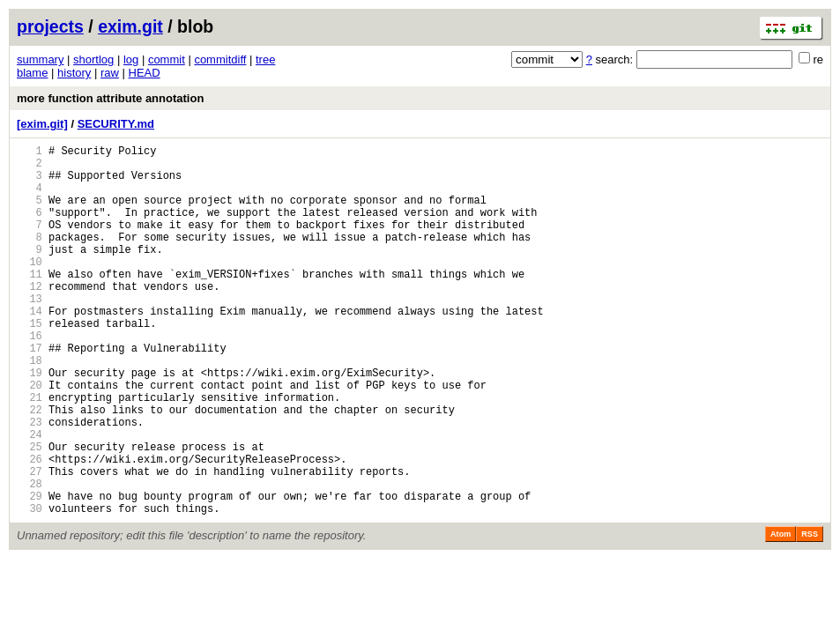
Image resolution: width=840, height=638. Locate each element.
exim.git (130, 26)
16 (30, 378)
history (74, 73)
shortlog (93, 59)
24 (30, 497)
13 (30, 333)
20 (30, 438)
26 (30, 527)
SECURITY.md (116, 124)
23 (30, 482)
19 (30, 423)
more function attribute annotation (110, 98)
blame (32, 73)
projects (50, 26)
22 (30, 467)
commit (167, 59)
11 (30, 303)
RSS (810, 613)
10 (30, 288)
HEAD (145, 73)
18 (30, 408)
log (131, 59)
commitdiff (220, 59)
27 (30, 542)
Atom (781, 613)
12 (30, 318)
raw (110, 73)
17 (30, 393)
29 (30, 572)
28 (30, 557)
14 (30, 348)
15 (30, 363)
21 (30, 453)
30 (30, 587)
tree (265, 59)
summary (40, 59)
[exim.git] (42, 124)
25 (30, 512)
